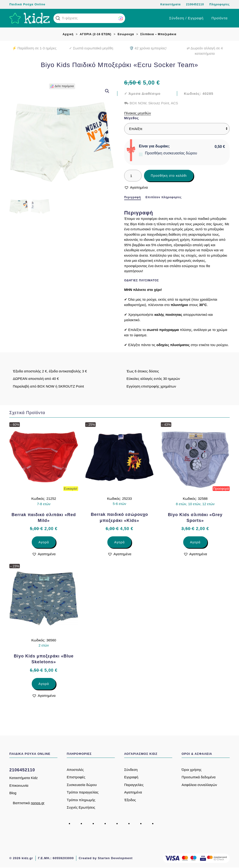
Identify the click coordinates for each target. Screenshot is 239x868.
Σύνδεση (131, 770)
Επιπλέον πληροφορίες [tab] (164, 197)
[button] (58, 18)
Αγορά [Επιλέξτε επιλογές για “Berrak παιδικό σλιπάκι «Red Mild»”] (44, 542)
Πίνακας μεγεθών (138, 113)
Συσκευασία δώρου (82, 785)
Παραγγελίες (134, 785)
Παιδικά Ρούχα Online (27, 4)
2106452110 (195, 4)
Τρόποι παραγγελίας (83, 792)
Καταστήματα (170, 4)
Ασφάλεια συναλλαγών (199, 785)
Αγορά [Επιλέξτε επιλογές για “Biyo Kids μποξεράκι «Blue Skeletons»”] (44, 684)
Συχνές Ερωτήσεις (81, 807)
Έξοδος (130, 800)
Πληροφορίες (220, 4)
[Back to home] (30, 18)
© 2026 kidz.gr (21, 858)
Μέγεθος (132, 118)
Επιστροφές (76, 777)
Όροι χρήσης (192, 770)
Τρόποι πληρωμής (81, 800)
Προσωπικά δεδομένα (199, 777)
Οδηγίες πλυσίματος (142, 280)
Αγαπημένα (133, 792)
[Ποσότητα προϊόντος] (133, 176)
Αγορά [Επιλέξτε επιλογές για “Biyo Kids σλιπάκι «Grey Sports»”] (195, 542)
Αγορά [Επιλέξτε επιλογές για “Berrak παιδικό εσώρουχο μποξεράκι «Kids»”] (119, 542)
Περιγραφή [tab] (133, 197)
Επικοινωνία (19, 785)
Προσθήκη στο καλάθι (169, 176)
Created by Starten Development (106, 858)
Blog (13, 793)
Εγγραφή (131, 777)
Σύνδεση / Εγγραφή (186, 18)
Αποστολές (75, 770)
